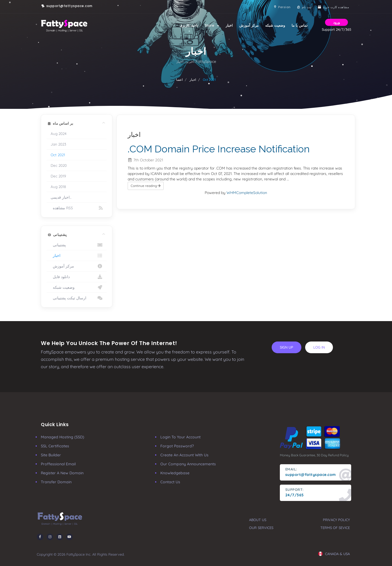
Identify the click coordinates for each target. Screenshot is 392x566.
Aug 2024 (59, 133)
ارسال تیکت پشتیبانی (77, 298)
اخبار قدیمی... (61, 197)
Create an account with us (184, 455)
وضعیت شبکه (275, 25)
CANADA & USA (334, 554)
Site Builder (51, 455)
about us (258, 520)
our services (261, 528)
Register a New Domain (62, 473)
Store (212, 25)
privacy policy (336, 520)
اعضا (179, 80)
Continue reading (146, 186)
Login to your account (180, 437)
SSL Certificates (55, 446)
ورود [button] (336, 22)
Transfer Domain (56, 482)
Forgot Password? (177, 446)
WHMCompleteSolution (247, 193)
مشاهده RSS (77, 208)
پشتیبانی (77, 245)
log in (319, 347)
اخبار (229, 25)
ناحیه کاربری (189, 25)
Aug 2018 (58, 187)
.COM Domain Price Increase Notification (219, 149)
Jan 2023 (58, 144)
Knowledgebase (175, 473)
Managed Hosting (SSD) (62, 437)
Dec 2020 (59, 165)
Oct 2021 (58, 155)
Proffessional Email (58, 464)
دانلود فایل (77, 277)
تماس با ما (300, 25)
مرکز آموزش (249, 25)
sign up (287, 347)
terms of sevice (335, 528)
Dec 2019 (58, 176)
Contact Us (170, 482)
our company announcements (188, 464)
